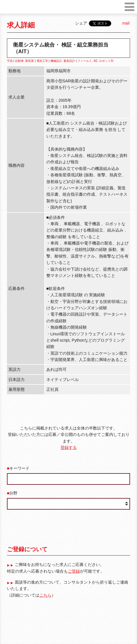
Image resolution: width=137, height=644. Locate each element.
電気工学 (42, 61)
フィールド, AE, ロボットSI (95, 61)
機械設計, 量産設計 (63, 61)
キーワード (19, 468)
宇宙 (10, 61)
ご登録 (74, 571)
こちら (45, 595)
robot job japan (15, 9)
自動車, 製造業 (25, 61)
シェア (81, 23)
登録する (69, 447)
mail (126, 23)
